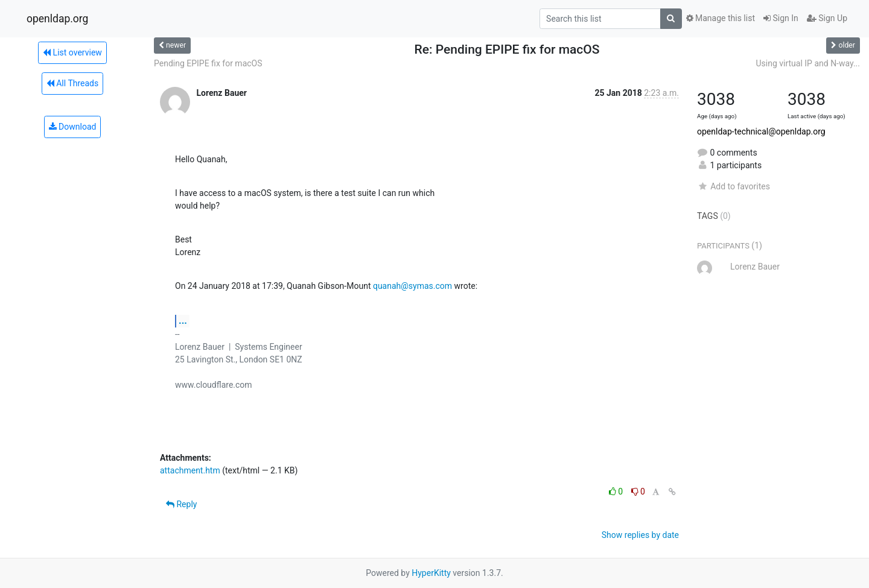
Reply (181, 504)
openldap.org (57, 19)
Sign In (781, 18)
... (183, 321)
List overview (72, 52)
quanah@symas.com (412, 286)
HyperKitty (431, 573)
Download (73, 127)
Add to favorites (734, 186)
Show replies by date (640, 535)
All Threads (72, 83)
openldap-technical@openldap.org (761, 131)
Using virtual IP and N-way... (808, 63)
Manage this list (721, 18)
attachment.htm (190, 470)
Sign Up (827, 18)
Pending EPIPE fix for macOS (208, 63)
